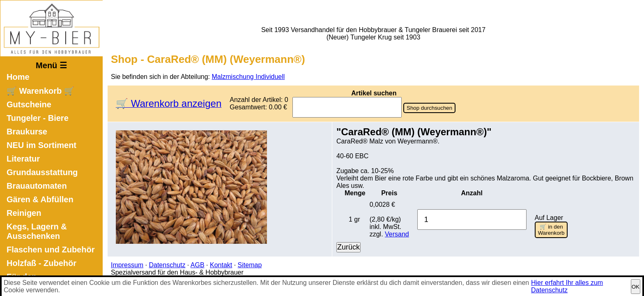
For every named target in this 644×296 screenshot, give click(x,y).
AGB (198, 265)
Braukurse (27, 132)
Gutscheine (29, 104)
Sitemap (250, 265)
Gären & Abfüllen (40, 199)
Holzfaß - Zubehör (41, 263)
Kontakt (221, 265)
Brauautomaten (37, 186)
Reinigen (24, 213)
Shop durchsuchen (429, 108)
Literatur (23, 159)
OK (636, 287)
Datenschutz (167, 265)
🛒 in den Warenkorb (551, 230)
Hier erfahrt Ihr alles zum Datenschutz (567, 286)
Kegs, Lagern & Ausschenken (37, 231)
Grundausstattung (42, 172)
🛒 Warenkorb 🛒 (40, 91)
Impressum (127, 265)
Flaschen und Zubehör (51, 250)
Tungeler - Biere (38, 118)
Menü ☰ (51, 65)
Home (18, 77)
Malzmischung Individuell (248, 77)
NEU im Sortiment (41, 145)
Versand (397, 234)
